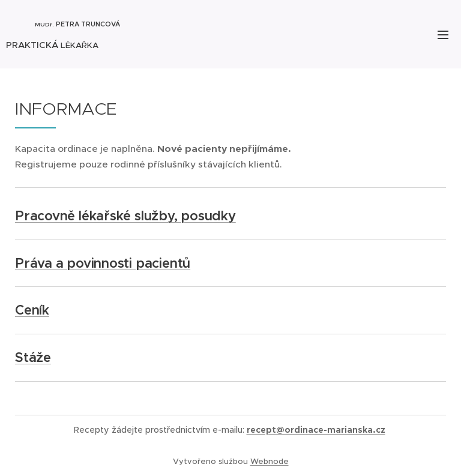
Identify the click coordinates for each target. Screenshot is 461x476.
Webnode (270, 461)
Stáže (33, 357)
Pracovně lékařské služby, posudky (125, 216)
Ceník (32, 310)
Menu (443, 35)
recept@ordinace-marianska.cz (316, 430)
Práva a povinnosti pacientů (103, 263)
